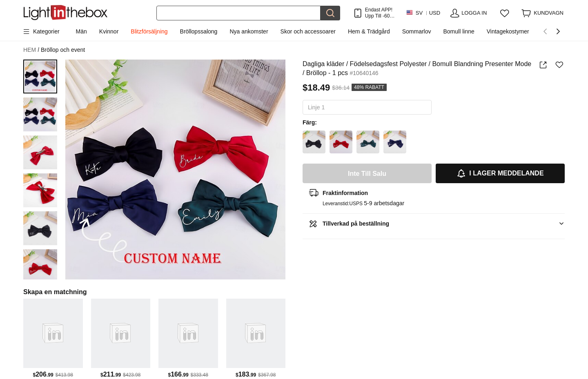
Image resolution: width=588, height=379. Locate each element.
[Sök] (238, 13)
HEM (31, 50)
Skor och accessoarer (308, 31)
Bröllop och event (63, 50)
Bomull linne (459, 31)
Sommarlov (417, 31)
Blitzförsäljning (149, 31)
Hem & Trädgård (369, 31)
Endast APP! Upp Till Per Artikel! (380, 13)
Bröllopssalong (199, 31)
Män (81, 31)
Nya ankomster (249, 31)
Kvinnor (109, 31)
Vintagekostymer (508, 31)
